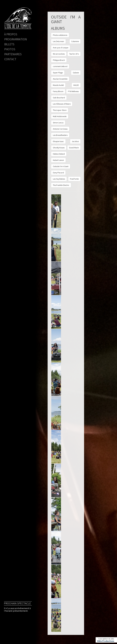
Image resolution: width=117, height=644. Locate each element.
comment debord (60, 66)
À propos (11, 34)
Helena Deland (59, 154)
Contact (10, 59)
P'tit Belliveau (73, 91)
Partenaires (13, 54)
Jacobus (75, 141)
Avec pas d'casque (61, 48)
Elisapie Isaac (58, 141)
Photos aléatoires (60, 35)
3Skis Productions (106, 641)
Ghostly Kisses (59, 148)
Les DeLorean (58, 41)
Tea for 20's (74, 54)
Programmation (16, 39)
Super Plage (58, 73)
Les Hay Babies (59, 179)
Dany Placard (58, 173)
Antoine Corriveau (60, 129)
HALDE (76, 85)
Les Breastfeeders (60, 135)
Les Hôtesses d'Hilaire (62, 104)
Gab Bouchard (59, 98)
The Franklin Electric (61, 185)
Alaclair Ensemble (60, 79)
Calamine (75, 41)
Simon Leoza (58, 123)
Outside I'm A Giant (61, 166)
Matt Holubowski (60, 116)
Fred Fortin (74, 179)
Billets (9, 44)
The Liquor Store (60, 110)
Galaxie (76, 73)
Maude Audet (58, 85)
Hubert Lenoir (58, 160)
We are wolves (59, 54)
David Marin (74, 148)
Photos (10, 49)
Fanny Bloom (58, 91)
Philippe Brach (59, 60)
